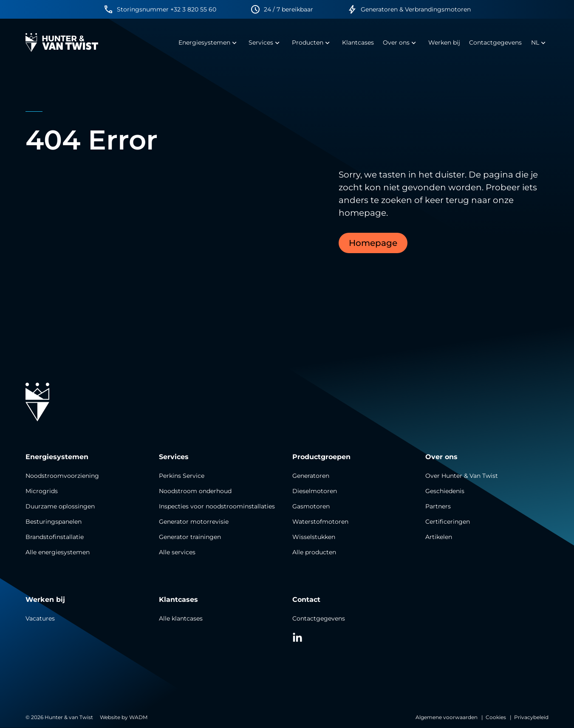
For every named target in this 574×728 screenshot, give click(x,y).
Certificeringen (448, 522)
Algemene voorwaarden (447, 717)
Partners (438, 506)
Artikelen (439, 537)
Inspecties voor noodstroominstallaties (217, 506)
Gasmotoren (311, 506)
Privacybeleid (531, 717)
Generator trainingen (190, 537)
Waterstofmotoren (320, 522)
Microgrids (42, 491)
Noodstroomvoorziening (62, 476)
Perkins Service (182, 476)
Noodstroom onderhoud (195, 491)
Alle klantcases (181, 618)
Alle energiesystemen (58, 552)
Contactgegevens (319, 618)
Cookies (496, 717)
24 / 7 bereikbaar (288, 9)
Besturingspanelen (54, 522)
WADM (138, 717)
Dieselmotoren (315, 491)
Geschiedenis (445, 491)
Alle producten (314, 552)
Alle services (177, 552)
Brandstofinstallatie (55, 537)
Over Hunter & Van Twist (462, 476)
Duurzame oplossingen (60, 506)
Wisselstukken (314, 537)
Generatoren (311, 476)
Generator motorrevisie (194, 522)
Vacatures (40, 618)
